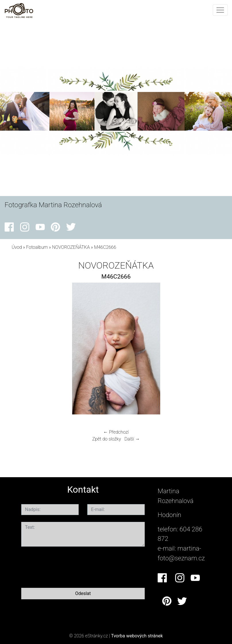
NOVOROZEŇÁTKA (71, 247)
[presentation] (65, 566)
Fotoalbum (37, 247)
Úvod (17, 247)
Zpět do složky (107, 439)
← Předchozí (116, 432)
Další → (132, 439)
